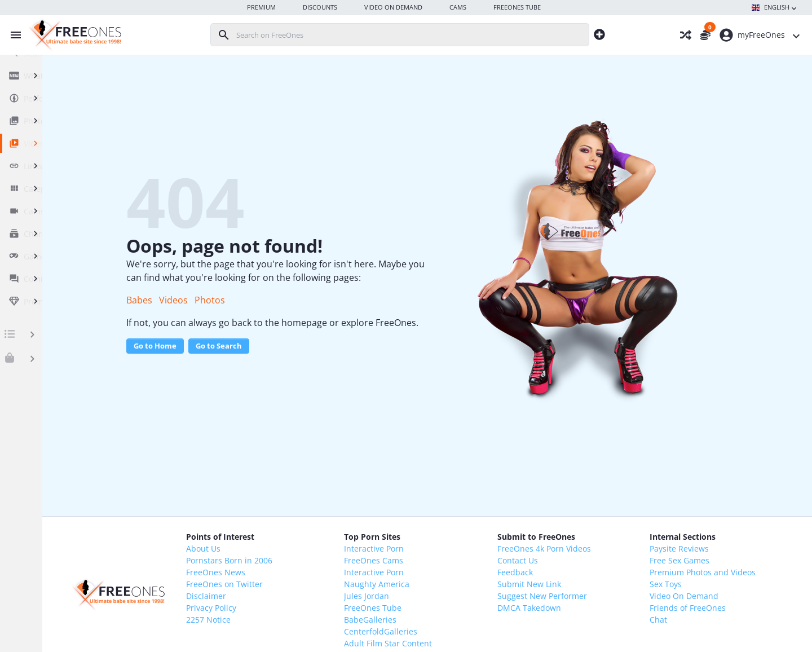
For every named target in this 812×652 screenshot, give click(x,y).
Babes (218, 300)
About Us (280, 549)
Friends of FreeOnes (698, 608)
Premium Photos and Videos (713, 572)
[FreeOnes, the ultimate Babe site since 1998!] (74, 35)
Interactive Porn (429, 549)
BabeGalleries (425, 620)
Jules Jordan (421, 596)
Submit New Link (562, 584)
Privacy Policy (288, 608)
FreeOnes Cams (428, 560)
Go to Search (298, 359)
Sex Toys (676, 584)
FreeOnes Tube (427, 608)
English (775, 8)
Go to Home (234, 359)
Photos (289, 300)
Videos (252, 300)
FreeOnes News (292, 572)
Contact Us (550, 560)
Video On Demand (695, 596)
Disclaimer (283, 596)
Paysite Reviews (690, 549)
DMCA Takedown (562, 608)
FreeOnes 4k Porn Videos (577, 549)
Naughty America (431, 584)
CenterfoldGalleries (435, 631)
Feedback (548, 572)
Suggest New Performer (575, 596)
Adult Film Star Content (443, 643)
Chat (669, 620)
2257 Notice (285, 620)
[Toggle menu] (13, 35)
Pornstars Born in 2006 (306, 560)
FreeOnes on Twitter (301, 584)
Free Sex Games (690, 560)
